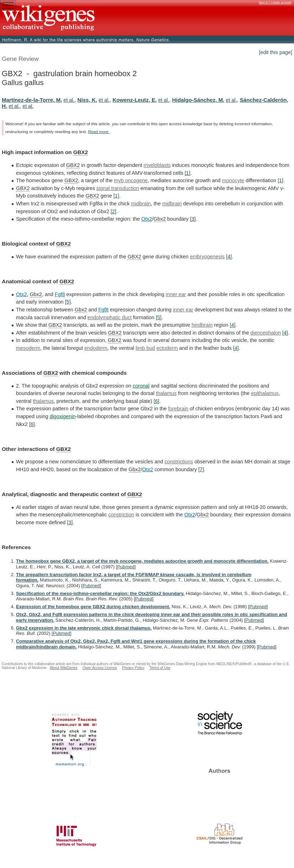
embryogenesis (208, 257)
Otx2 (147, 219)
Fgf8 (60, 294)
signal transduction (118, 188)
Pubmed (126, 567)
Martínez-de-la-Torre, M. (32, 100)
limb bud (145, 348)
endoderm (96, 348)
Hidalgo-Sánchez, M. (198, 100)
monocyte (233, 180)
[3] (193, 219)
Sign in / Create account (275, 2)
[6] (156, 401)
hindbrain (202, 325)
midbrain (141, 204)
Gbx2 (159, 219)
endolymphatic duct (110, 317)
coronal (141, 386)
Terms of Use (160, 668)
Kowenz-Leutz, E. (135, 100)
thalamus (166, 393)
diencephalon (266, 333)
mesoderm (28, 348)
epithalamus (265, 393)
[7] (201, 469)
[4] (229, 257)
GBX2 (81, 152)
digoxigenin (62, 416)
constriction (121, 515)
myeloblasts (157, 165)
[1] (188, 173)
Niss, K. (87, 100)
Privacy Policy (133, 668)
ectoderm (167, 348)
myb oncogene (131, 180)
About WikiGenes (64, 668)
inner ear (176, 294)
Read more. (99, 132)
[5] (68, 302)
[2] (114, 211)
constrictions (179, 462)
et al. (69, 100)
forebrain (178, 409)
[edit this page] (275, 52)
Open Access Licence (100, 668)
